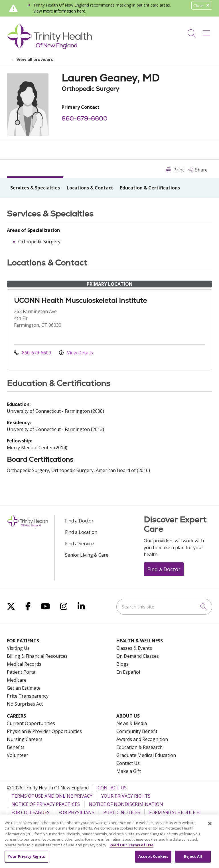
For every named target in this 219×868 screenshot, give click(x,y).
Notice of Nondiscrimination (126, 804)
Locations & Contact (90, 188)
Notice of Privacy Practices (46, 804)
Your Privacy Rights (126, 796)
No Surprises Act (25, 704)
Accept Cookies (153, 859)
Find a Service (79, 544)
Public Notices (122, 812)
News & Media (132, 723)
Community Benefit (137, 731)
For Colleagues (31, 812)
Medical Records (24, 664)
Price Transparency (28, 696)
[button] (207, 31)
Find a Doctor (79, 521)
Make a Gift (129, 771)
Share (198, 170)
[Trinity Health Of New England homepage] (49, 48)
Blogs (122, 664)
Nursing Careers (25, 739)
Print (175, 170)
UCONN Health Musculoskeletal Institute (80, 300)
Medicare (17, 680)
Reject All (193, 859)
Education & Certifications (150, 188)
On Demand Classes (138, 656)
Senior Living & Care (87, 555)
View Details (76, 353)
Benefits (16, 747)
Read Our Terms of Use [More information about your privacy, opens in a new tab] (131, 847)
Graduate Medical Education (146, 755)
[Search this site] (164, 607)
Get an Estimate (24, 688)
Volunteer (18, 755)
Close (202, 6)
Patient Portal (22, 672)
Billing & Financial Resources (37, 656)
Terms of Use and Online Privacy (52, 796)
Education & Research (139, 747)
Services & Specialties (35, 188)
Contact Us (128, 763)
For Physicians (76, 812)
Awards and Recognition (142, 739)
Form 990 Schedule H (175, 812)
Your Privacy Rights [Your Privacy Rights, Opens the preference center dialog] (26, 859)
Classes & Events (134, 648)
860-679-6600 (85, 118)
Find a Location (81, 532)
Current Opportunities (31, 723)
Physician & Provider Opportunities (44, 731)
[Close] (210, 826)
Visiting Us (18, 648)
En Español (128, 672)
